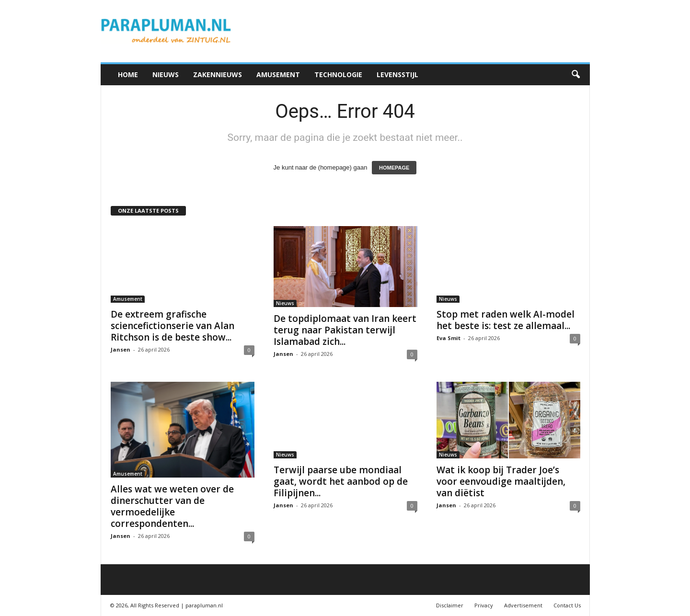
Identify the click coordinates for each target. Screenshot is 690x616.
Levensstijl (397, 74)
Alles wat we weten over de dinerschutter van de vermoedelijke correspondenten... (172, 506)
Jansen (121, 349)
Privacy (484, 605)
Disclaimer (450, 605)
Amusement (278, 74)
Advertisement (523, 605)
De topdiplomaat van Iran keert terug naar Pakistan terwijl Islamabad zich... (345, 330)
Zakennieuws (218, 74)
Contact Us (567, 605)
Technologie (338, 74)
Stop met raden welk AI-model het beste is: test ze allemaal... (506, 320)
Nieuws (166, 74)
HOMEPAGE (394, 168)
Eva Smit (448, 338)
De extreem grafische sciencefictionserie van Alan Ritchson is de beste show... (172, 326)
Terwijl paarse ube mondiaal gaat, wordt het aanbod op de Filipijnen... (341, 481)
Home (128, 74)
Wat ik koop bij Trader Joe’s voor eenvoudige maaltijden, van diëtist (501, 481)
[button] (575, 75)
